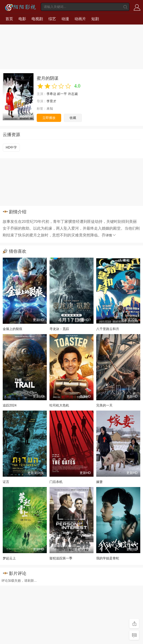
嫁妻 (100, 482)
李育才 (51, 101)
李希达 (51, 94)
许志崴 (73, 94)
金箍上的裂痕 (13, 329)
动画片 (80, 19)
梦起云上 (9, 558)
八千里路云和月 (108, 329)
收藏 (73, 118)
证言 (6, 482)
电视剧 (37, 19)
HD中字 (11, 147)
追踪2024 (10, 405)
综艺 (52, 19)
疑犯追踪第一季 (61, 558)
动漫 (65, 19)
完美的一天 (104, 405)
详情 (111, 235)
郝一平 (62, 94)
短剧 (95, 19)
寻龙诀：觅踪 (59, 329)
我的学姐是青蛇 (108, 558)
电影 (22, 19)
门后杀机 (56, 482)
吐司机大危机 (59, 405)
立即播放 (49, 118)
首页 (9, 19)
